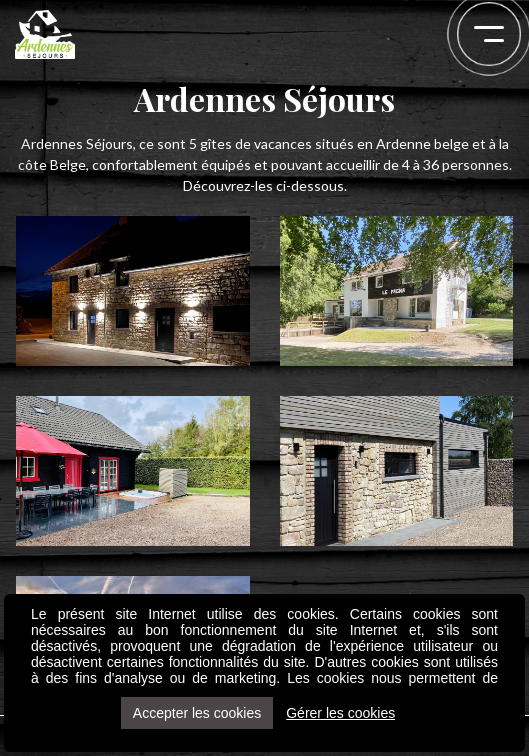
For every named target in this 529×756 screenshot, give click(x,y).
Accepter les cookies (197, 713)
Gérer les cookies (340, 713)
